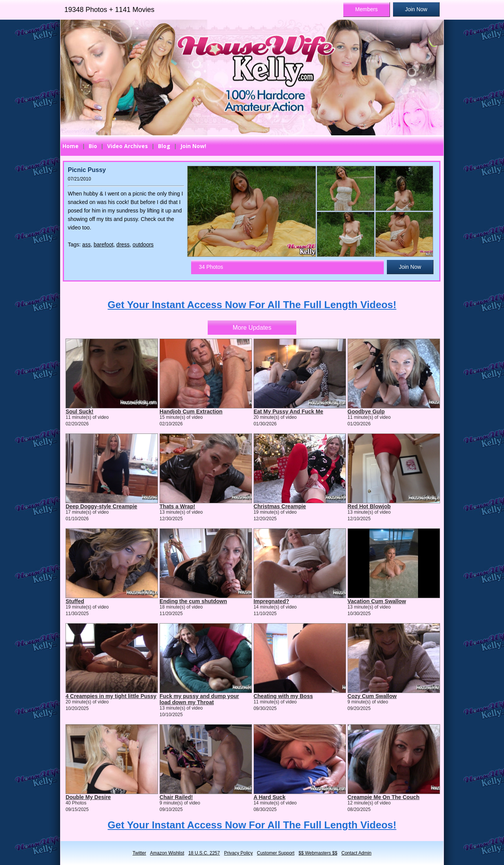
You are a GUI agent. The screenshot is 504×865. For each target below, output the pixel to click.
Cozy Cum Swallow (372, 696)
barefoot (103, 244)
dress (123, 244)
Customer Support (276, 853)
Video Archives (128, 146)
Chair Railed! (176, 797)
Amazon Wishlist (167, 853)
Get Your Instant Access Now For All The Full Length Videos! (252, 305)
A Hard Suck (270, 797)
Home (71, 146)
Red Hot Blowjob (369, 506)
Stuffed (75, 601)
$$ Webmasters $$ (318, 853)
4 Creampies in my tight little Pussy (111, 696)
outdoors (143, 244)
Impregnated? (271, 601)
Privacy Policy (238, 853)
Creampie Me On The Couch (384, 797)
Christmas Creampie (280, 506)
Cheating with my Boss (283, 696)
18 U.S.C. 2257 (204, 853)
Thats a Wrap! (177, 506)
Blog (164, 146)
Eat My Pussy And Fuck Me (288, 411)
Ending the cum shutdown (193, 601)
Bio (93, 146)
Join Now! (193, 146)
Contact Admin (356, 853)
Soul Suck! (79, 411)
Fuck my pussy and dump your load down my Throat (199, 699)
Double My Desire (88, 797)
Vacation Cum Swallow (377, 601)
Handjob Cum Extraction (191, 411)
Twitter (139, 853)
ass (86, 244)
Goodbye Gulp (366, 411)
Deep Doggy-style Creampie (101, 506)
